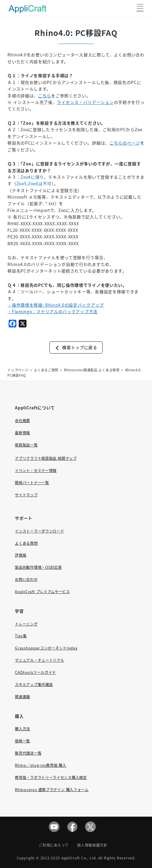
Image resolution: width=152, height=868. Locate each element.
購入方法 (22, 729)
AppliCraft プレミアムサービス (42, 592)
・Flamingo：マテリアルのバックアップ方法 (53, 311)
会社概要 (22, 421)
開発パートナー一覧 (32, 483)
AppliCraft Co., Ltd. (79, 858)
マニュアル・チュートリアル (39, 660)
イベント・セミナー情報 (36, 471)
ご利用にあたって (54, 845)
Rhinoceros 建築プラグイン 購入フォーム (52, 790)
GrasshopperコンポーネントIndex (46, 648)
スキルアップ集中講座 (34, 685)
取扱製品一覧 (26, 445)
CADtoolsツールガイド (35, 672)
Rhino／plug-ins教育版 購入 (40, 765)
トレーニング (26, 624)
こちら (45, 96)
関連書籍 (22, 697)
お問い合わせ (26, 579)
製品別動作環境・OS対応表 (38, 567)
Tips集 (21, 636)
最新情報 (22, 433)
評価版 (21, 555)
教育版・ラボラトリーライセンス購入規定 (51, 777)
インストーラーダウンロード (39, 531)
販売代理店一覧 (28, 753)
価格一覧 (22, 741)
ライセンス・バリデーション (85, 102)
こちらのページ (125, 143)
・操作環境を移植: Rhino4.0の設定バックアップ (56, 305)
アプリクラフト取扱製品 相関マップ (46, 458)
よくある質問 (26, 543)
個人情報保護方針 (92, 845)
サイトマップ (26, 495)
